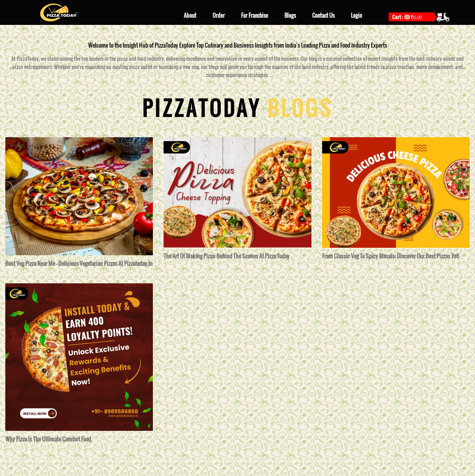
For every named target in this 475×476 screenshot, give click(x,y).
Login (356, 15)
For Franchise (255, 15)
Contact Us (323, 15)
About (190, 15)
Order (219, 15)
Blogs (290, 15)
